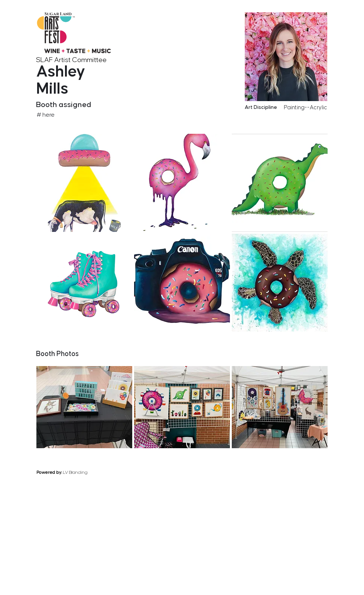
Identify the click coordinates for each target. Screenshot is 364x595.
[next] (326, 337)
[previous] (296, 337)
